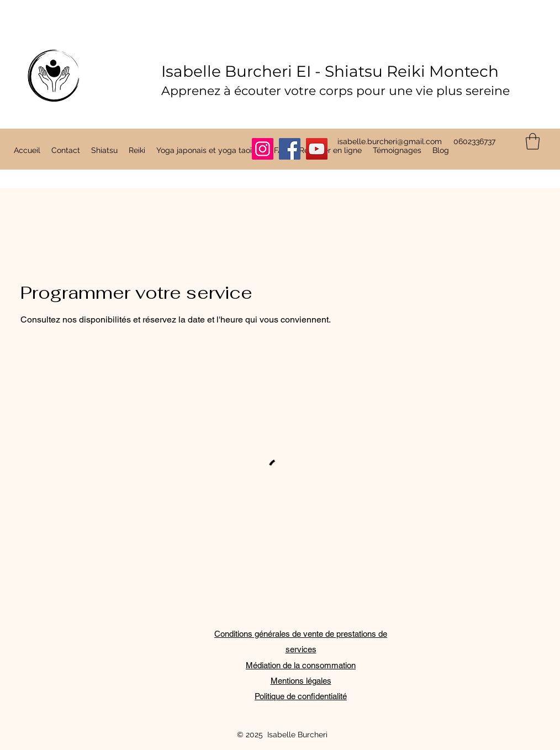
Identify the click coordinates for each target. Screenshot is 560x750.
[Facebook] (290, 149)
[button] (533, 141)
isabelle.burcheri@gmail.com (390, 141)
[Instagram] (263, 149)
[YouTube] (317, 149)
